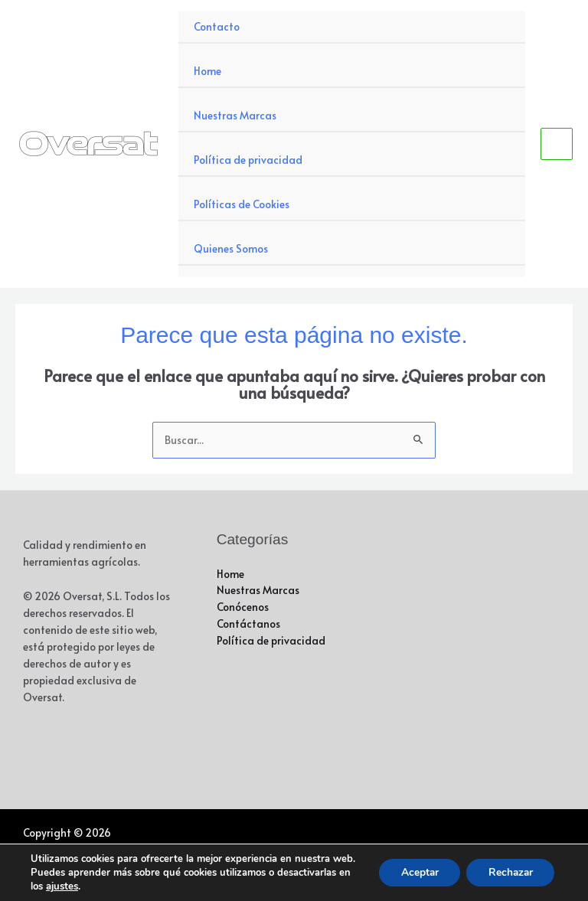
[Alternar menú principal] (557, 144)
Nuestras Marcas (235, 115)
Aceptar (414, 865)
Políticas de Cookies (242, 204)
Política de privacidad (248, 160)
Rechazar (508, 865)
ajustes (62, 886)
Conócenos (243, 607)
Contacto (217, 26)
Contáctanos (248, 624)
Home (207, 71)
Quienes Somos (231, 248)
